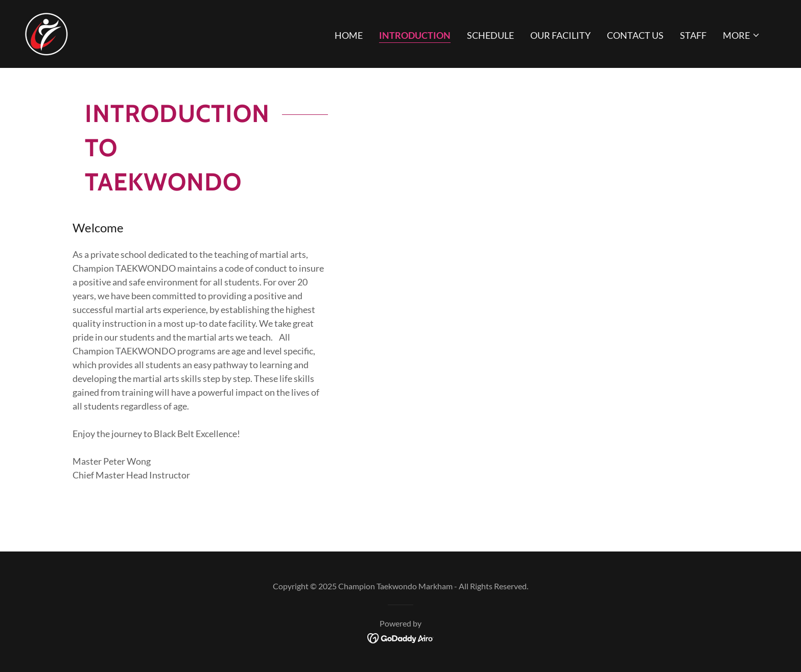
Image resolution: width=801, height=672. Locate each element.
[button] (741, 35)
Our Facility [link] (560, 35)
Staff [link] (693, 35)
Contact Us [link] (635, 35)
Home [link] (349, 35)
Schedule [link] (490, 35)
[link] (46, 33)
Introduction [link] (415, 35)
